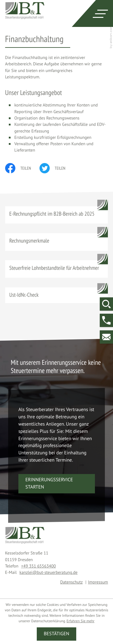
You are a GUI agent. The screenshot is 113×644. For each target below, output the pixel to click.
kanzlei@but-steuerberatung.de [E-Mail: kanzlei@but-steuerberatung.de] (49, 572)
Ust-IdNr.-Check (24, 295)
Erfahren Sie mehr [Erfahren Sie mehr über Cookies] (81, 621)
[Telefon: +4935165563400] (38, 566)
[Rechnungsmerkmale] (57, 242)
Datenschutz (71, 582)
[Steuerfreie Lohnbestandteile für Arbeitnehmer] (57, 269)
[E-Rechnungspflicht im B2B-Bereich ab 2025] (57, 215)
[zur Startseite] (25, 10)
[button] (106, 320)
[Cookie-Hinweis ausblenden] (56, 634)
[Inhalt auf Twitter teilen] (57, 168)
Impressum (98, 582)
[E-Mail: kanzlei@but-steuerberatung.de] (106, 337)
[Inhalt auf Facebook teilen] (22, 168)
